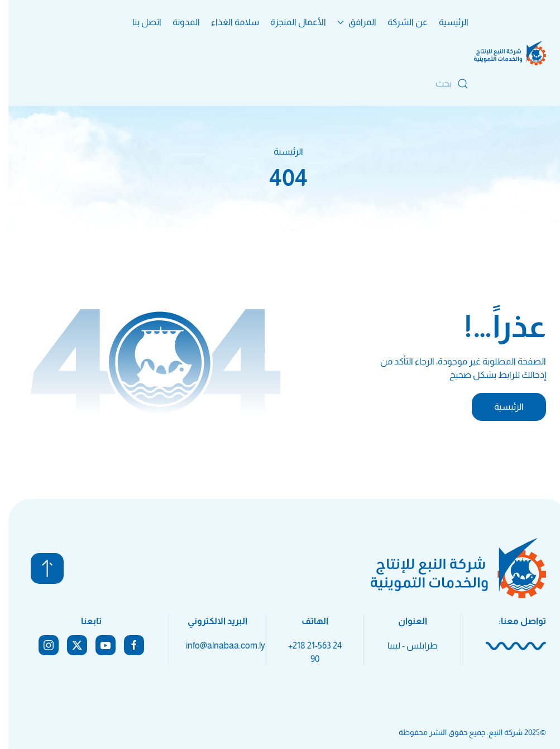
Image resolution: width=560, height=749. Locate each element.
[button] (39, 568)
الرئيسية (445, 22)
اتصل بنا (138, 22)
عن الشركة (399, 22)
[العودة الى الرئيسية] (502, 53)
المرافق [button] (348, 22)
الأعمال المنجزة (290, 22)
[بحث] (399, 84)
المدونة (178, 22)
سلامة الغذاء (227, 22)
